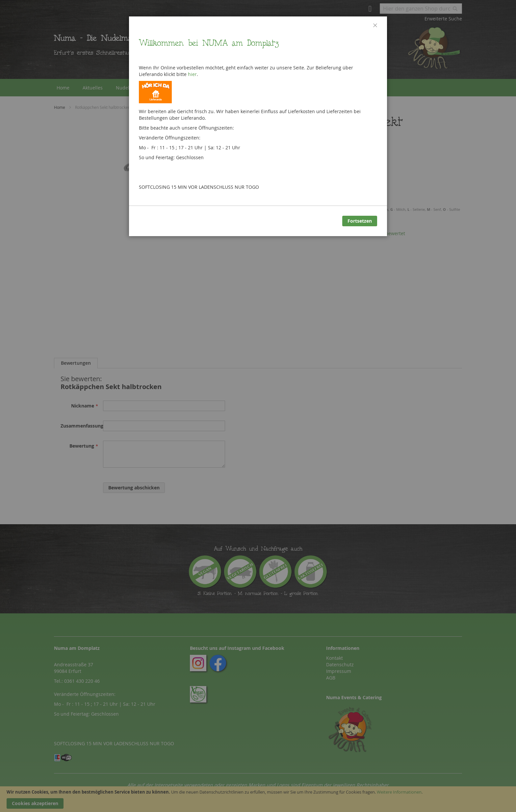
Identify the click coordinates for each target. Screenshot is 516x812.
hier (192, 74)
